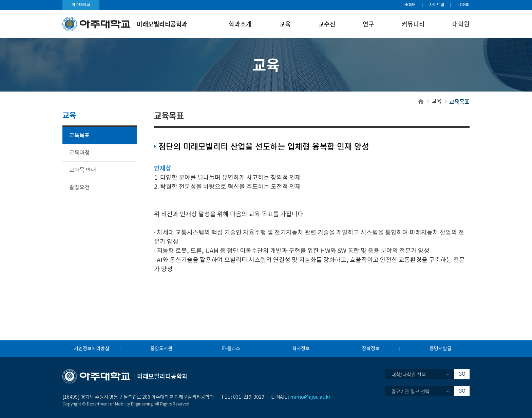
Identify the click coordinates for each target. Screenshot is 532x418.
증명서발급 (441, 349)
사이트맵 (437, 5)
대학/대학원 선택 (409, 374)
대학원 (461, 24)
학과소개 (240, 24)
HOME (410, 5)
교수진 (327, 24)
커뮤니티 (413, 24)
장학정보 (371, 349)
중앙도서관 (161, 349)
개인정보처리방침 (92, 349)
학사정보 (301, 349)
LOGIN (464, 5)
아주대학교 (81, 5)
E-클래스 (231, 349)
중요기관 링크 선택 (411, 391)
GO (462, 374)
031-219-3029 (249, 397)
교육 (285, 24)
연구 (368, 24)
